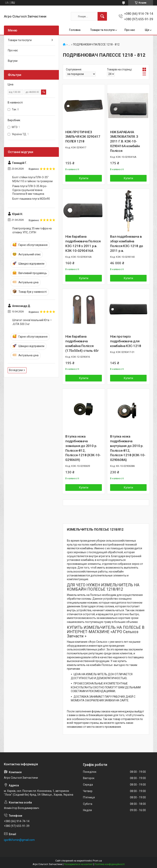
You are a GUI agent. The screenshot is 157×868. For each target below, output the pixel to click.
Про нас (130, 30)
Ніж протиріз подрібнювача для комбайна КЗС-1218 (126, 341)
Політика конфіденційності (110, 864)
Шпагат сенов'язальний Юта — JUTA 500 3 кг (32, 322)
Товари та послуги (102, 30)
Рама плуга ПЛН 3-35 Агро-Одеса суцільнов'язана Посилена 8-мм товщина (30, 190)
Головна (75, 30)
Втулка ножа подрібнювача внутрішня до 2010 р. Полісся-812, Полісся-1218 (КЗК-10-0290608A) (128, 448)
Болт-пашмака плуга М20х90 (31, 199)
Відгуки (13, 61)
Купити (84, 178)
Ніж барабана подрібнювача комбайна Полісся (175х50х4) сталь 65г (82, 343)
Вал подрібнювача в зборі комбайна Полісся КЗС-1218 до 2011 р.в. (127, 243)
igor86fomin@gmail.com (19, 840)
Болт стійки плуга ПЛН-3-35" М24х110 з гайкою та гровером (32, 179)
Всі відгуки (16, 370)
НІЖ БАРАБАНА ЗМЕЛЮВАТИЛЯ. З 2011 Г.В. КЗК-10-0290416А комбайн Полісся (125, 141)
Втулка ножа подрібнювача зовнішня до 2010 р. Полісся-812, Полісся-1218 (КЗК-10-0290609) (83, 448)
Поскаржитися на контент (78, 864)
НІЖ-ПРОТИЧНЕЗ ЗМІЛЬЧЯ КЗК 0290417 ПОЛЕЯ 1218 (83, 137)
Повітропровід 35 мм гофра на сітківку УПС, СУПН (32, 230)
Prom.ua (97, 861)
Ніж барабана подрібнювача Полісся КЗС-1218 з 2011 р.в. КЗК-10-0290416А (83, 243)
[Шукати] (102, 16)
